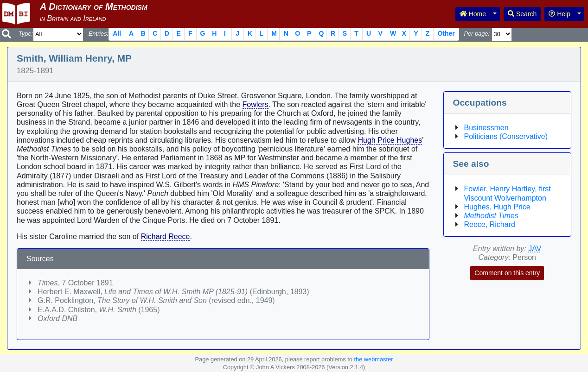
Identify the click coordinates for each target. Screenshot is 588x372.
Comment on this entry (507, 273)
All (117, 33)
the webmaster (373, 359)
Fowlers (256, 104)
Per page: (477, 34)
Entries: (99, 34)
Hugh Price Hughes (390, 140)
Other (446, 33)
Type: (26, 34)
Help (559, 14)
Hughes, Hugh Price (497, 207)
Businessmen (486, 128)
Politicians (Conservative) (506, 136)
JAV (535, 249)
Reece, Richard (490, 224)
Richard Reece (166, 236)
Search (522, 14)
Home (473, 14)
